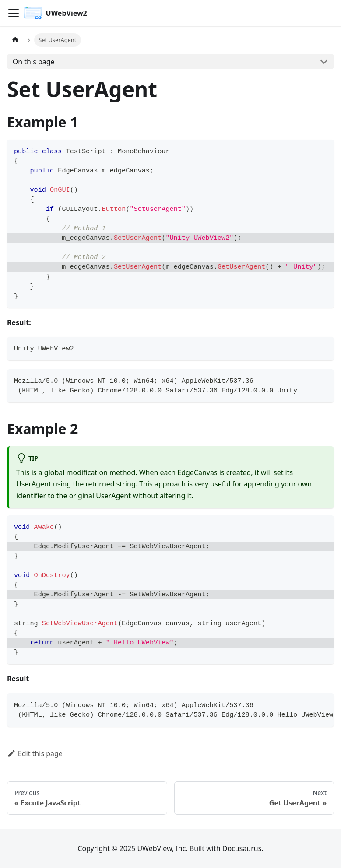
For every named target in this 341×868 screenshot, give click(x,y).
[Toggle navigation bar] (14, 13)
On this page (34, 62)
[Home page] (15, 40)
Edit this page (35, 753)
